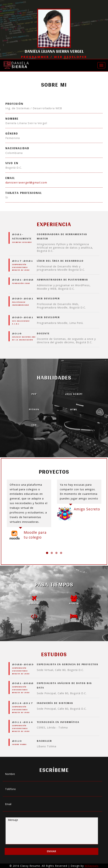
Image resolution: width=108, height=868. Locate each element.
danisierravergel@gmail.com (26, 182)
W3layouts (92, 866)
